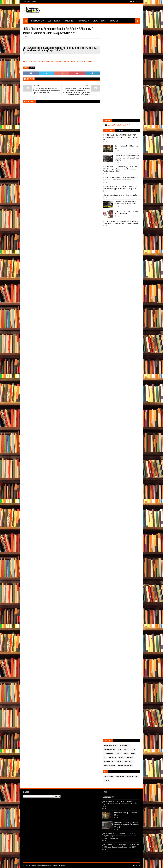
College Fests (70, 21)
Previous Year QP (84, 21)
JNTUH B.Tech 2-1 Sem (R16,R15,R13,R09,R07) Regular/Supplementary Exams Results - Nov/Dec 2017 (120, 137)
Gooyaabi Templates (59, 865)
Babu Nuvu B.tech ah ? (118, 125)
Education (58, 21)
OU (105, 758)
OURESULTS (112, 758)
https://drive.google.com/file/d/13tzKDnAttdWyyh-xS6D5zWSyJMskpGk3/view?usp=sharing (58, 61)
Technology (108, 762)
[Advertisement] (99, 11)
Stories (104, 21)
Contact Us (114, 21)
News (133, 754)
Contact (34, 2)
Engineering (125, 746)
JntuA (126, 750)
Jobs (49, 21)
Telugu (118, 762)
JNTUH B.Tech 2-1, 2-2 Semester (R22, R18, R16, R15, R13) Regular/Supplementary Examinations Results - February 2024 (120, 169)
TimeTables (127, 762)
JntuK (32, 68)
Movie (126, 754)
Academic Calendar (111, 746)
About (29, 2)
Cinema (95, 21)
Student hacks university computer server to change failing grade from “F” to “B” (127, 158)
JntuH (133, 750)
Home (24, 2)
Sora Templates (36, 865)
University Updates (36, 21)
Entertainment (110, 750)
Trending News (110, 766)
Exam (120, 750)
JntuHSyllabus (109, 754)
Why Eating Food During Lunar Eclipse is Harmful (120, 195)
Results (122, 758)
